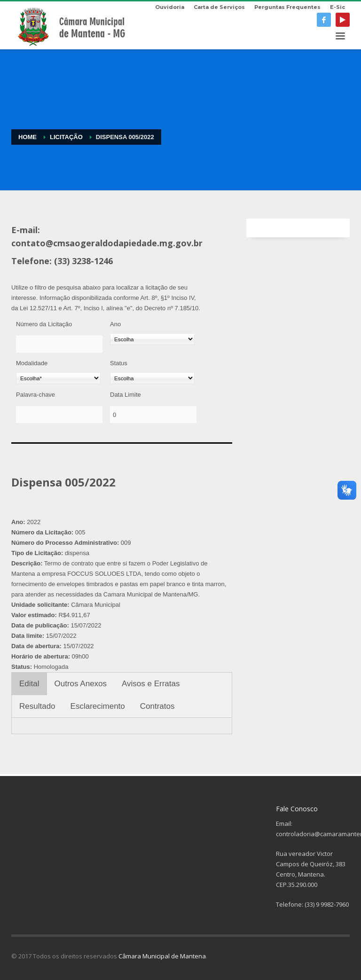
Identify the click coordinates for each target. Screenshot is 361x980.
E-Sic (337, 7)
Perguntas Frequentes (287, 7)
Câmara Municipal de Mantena (162, 956)
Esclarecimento (98, 706)
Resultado (37, 706)
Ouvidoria (170, 7)
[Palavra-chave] (59, 415)
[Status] (152, 378)
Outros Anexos (81, 684)
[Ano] (152, 339)
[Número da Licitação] (59, 344)
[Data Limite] (153, 415)
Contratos (157, 706)
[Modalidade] (58, 378)
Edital (29, 684)
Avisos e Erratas (151, 684)
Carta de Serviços (219, 7)
